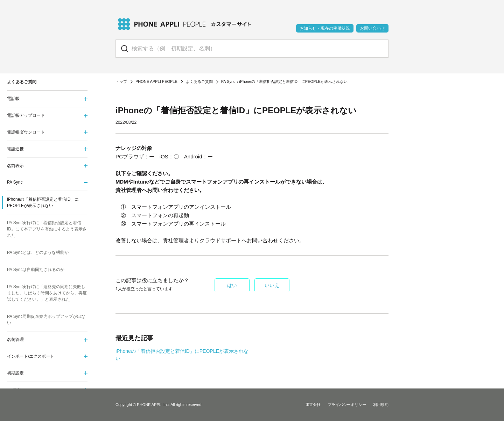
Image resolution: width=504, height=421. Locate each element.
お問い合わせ (372, 28)
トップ (121, 81)
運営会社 (313, 405)
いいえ (272, 285)
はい (232, 285)
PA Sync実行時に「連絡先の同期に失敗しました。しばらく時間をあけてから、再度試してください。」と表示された (47, 293)
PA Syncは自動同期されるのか (36, 270)
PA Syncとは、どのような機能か (38, 252)
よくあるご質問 (199, 81)
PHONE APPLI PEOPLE (156, 81)
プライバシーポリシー (347, 405)
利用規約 (381, 405)
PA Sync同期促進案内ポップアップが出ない (46, 320)
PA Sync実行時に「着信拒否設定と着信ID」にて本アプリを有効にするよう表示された (47, 229)
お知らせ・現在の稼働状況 (325, 28)
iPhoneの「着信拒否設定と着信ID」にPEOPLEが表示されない (43, 202)
